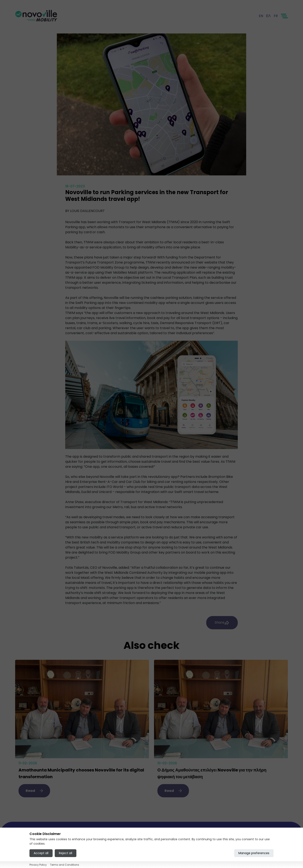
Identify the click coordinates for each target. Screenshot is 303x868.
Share (222, 623)
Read (34, 791)
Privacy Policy (38, 865)
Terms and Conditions (65, 865)
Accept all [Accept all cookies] (41, 853)
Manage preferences (254, 853)
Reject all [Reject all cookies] (66, 853)
